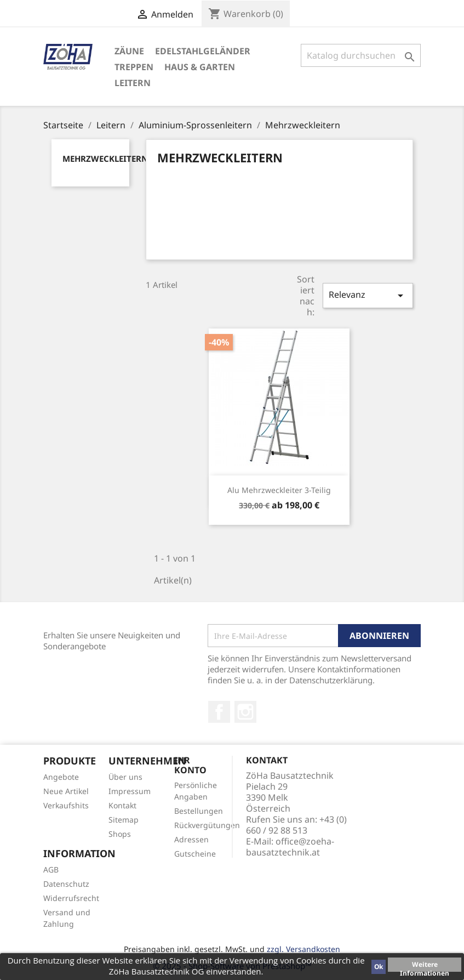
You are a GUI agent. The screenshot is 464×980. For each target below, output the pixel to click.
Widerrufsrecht (71, 898)
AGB (51, 869)
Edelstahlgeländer (203, 51)
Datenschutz (66, 884)
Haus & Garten (200, 67)
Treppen (134, 67)
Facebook (219, 712)
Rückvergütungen (207, 825)
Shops (120, 834)
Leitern (133, 83)
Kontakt (122, 805)
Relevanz (368, 295)
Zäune (129, 51)
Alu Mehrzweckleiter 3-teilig (279, 490)
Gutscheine (195, 854)
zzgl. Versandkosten (303, 949)
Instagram (245, 712)
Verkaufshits (66, 805)
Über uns (125, 777)
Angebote (61, 777)
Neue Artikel (66, 791)
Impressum (130, 791)
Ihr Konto (190, 765)
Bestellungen (199, 811)
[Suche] (361, 55)
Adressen (191, 839)
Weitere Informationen (425, 966)
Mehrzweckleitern (105, 158)
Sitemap (124, 820)
